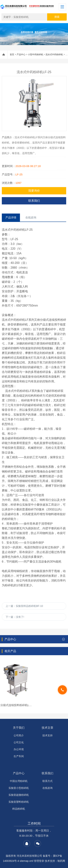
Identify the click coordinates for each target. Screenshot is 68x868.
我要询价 (34, 191)
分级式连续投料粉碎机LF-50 (17, 705)
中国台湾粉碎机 (19, 781)
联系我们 (34, 201)
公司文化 (19, 742)
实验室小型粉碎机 (19, 788)
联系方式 (48, 781)
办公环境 (19, 749)
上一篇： (24, 606)
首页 (12, 55)
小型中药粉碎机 (36, 55)
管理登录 (39, 861)
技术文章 (48, 728)
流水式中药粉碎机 (54, 55)
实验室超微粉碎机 (19, 795)
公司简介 (19, 735)
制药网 (61, 861)
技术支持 (48, 735)
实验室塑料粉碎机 (19, 802)
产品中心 (21, 55)
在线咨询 (48, 788)
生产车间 (19, 756)
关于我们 (19, 728)
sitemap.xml (27, 861)
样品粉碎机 (19, 809)
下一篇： (15, 617)
